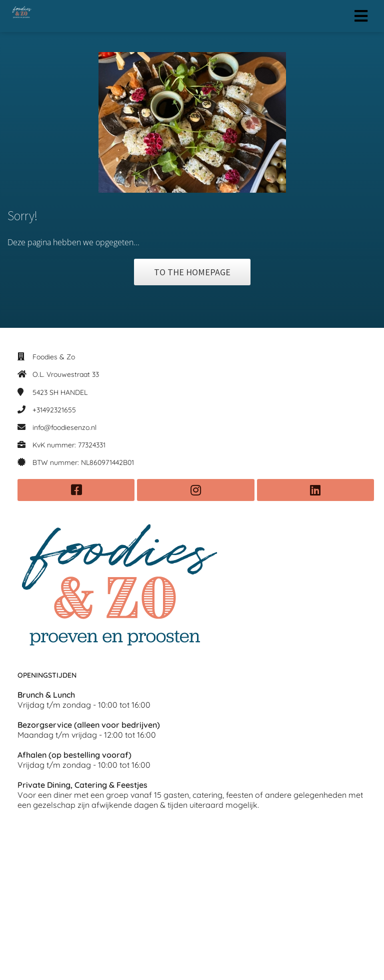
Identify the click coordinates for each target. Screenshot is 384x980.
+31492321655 (54, 410)
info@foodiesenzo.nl (64, 427)
